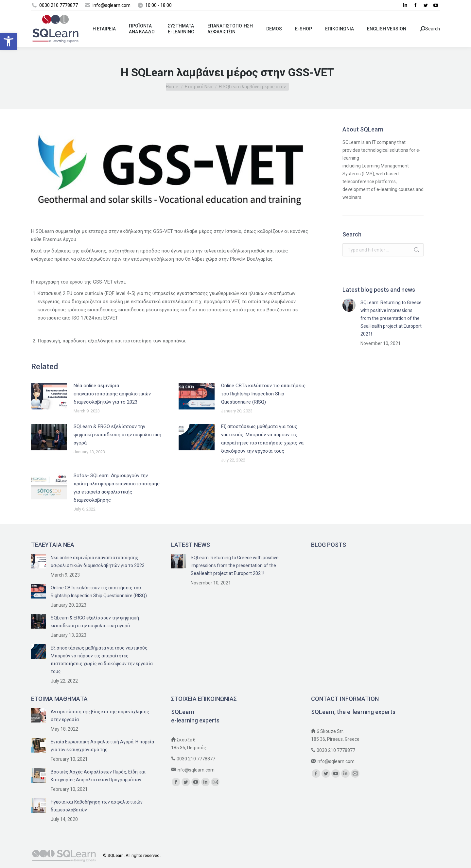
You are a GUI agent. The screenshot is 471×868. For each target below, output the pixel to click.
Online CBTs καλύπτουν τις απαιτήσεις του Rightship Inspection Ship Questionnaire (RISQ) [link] (263, 394)
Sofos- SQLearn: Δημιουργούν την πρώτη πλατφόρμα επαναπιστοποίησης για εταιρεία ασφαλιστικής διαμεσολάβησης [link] (117, 488)
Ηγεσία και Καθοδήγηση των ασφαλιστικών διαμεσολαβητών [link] (97, 806)
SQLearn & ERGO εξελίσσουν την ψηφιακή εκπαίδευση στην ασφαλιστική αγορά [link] (117, 435)
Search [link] (430, 29)
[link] (9, 41)
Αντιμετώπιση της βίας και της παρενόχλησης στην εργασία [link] (100, 716)
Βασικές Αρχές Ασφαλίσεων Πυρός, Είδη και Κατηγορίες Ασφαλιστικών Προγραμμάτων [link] (98, 776)
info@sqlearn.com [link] (196, 770)
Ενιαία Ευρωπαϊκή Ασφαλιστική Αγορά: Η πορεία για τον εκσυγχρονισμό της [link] (102, 746)
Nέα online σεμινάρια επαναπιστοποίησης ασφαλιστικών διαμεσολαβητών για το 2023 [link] (112, 394)
